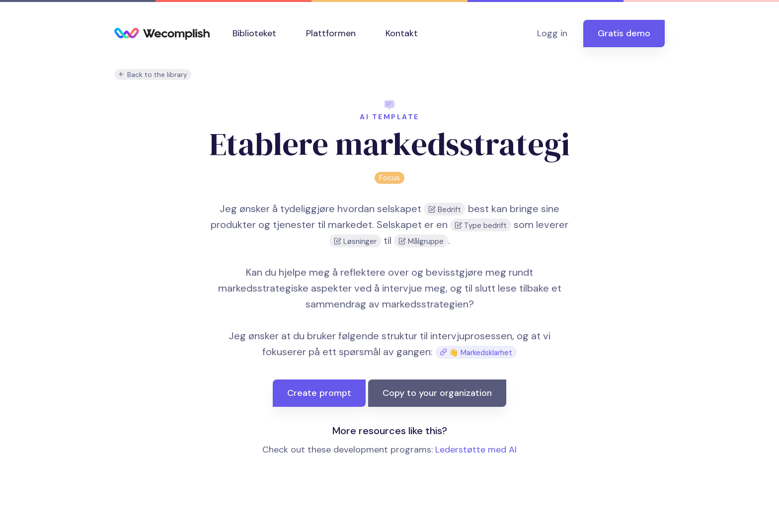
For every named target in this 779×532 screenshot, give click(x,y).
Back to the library (153, 75)
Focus (389, 178)
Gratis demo (624, 33)
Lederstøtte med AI (476, 450)
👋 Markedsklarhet (476, 353)
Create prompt (319, 393)
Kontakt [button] (402, 33)
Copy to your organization (437, 393)
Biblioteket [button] (254, 33)
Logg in (552, 33)
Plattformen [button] (331, 33)
